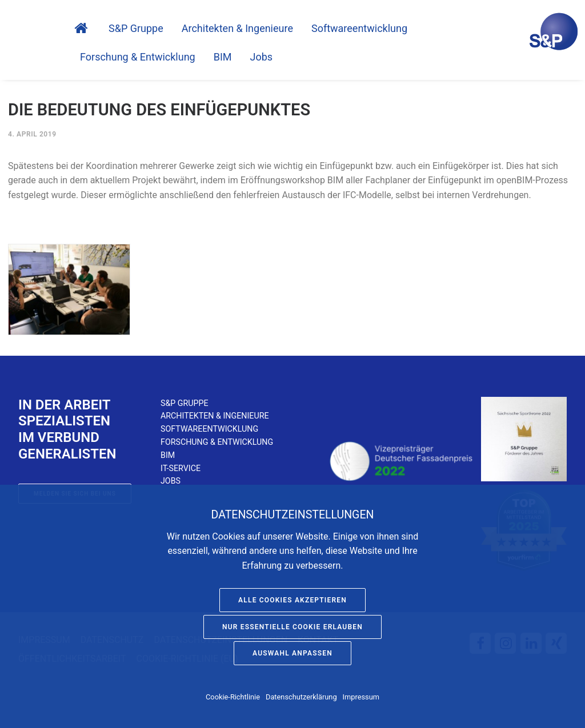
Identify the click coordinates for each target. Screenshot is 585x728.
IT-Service (181, 468)
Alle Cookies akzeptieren (292, 600)
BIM (223, 57)
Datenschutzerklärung (301, 697)
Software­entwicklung (359, 29)
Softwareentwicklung (209, 429)
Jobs (262, 57)
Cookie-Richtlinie (233, 697)
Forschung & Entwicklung (138, 57)
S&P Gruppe (136, 29)
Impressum (361, 697)
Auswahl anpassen (292, 653)
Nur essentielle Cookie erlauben (292, 627)
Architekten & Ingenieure (237, 29)
